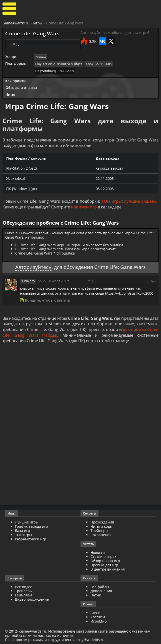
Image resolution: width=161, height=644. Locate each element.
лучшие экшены (141, 201)
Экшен (40, 57)
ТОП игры (112, 201)
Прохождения (102, 522)
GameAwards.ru (16, 23)
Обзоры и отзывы (21, 87)
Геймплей (23, 595)
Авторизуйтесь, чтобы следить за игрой (115, 32)
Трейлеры (24, 591)
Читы (10, 94)
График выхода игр (31, 526)
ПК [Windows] (46, 71)
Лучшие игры (27, 522)
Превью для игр (104, 565)
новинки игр (84, 207)
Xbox (90, 64)
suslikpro (28, 281)
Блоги (95, 612)
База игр (22, 530)
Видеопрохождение (32, 599)
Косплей (98, 616)
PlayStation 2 (45, 64)
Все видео (24, 586)
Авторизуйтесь (33, 267)
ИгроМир (99, 621)
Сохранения (101, 534)
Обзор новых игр (105, 560)
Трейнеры (99, 530)
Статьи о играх (103, 556)
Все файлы (100, 586)
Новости (98, 552)
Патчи (96, 595)
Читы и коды (101, 526)
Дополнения (101, 591)
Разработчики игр (31, 539)
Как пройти (15, 81)
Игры (38, 23)
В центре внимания (108, 569)
